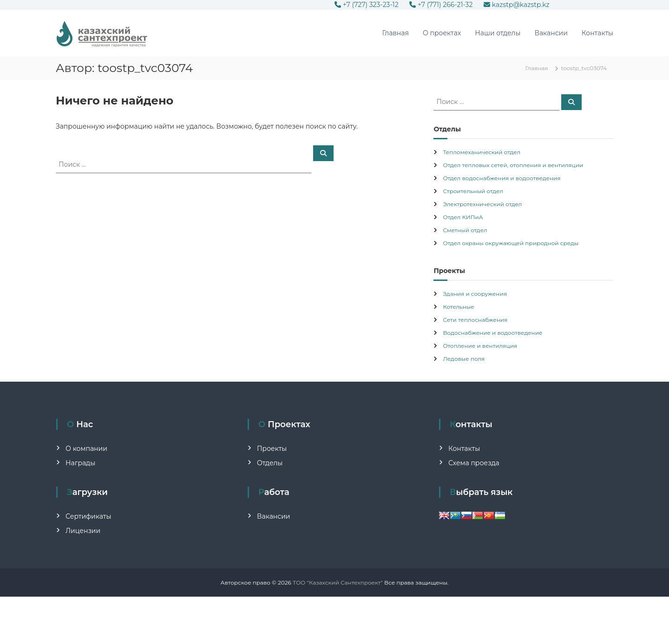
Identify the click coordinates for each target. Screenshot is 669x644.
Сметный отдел (465, 230)
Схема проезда (474, 463)
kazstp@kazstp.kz (517, 5)
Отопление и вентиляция (480, 346)
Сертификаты (88, 516)
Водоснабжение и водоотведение (492, 333)
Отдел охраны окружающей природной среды (511, 243)
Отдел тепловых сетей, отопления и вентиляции (513, 165)
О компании (86, 449)
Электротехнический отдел (482, 204)
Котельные (458, 307)
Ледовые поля (464, 359)
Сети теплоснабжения (475, 320)
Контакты (597, 33)
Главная (396, 33)
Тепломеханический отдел (482, 152)
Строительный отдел (473, 191)
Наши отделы (498, 33)
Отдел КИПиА (463, 217)
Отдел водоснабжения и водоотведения (502, 178)
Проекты (272, 449)
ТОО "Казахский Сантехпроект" (338, 582)
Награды (80, 463)
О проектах (442, 33)
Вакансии (551, 33)
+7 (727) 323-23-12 (367, 5)
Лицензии (83, 531)
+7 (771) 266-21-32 (442, 5)
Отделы (270, 463)
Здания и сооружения (475, 294)
